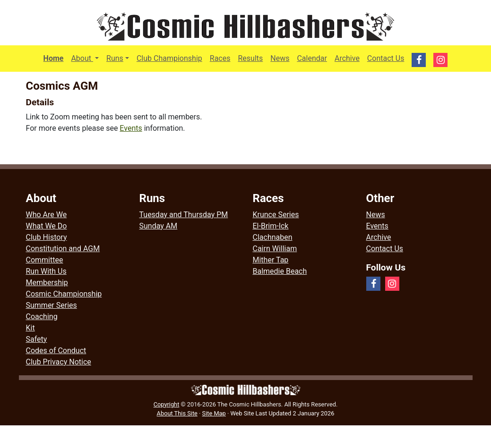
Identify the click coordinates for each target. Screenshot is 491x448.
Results (250, 58)
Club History (47, 237)
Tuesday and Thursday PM (184, 215)
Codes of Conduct (56, 351)
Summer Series (52, 305)
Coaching (42, 317)
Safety (37, 339)
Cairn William (275, 249)
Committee (45, 260)
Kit (30, 328)
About (87, 58)
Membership (47, 283)
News (280, 58)
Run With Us (46, 271)
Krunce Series (276, 215)
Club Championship (169, 58)
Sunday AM (159, 226)
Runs (115, 58)
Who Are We (47, 215)
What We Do (47, 226)
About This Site (177, 413)
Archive (347, 58)
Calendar (312, 58)
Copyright (167, 404)
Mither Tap (271, 260)
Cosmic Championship (64, 294)
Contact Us (386, 58)
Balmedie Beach (280, 271)
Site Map (214, 413)
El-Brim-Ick (271, 226)
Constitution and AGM (63, 249)
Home (54, 58)
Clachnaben (273, 237)
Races (220, 58)
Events (131, 128)
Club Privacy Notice (59, 362)
